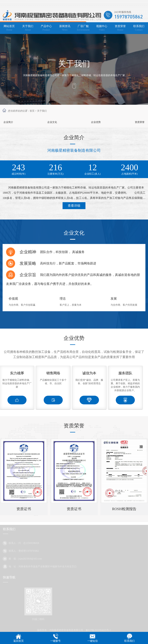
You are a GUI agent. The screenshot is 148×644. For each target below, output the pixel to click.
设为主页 (129, 4)
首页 (32, 111)
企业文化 (52, 122)
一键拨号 (55, 641)
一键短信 (93, 641)
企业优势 (96, 122)
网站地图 (141, 4)
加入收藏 (118, 4)
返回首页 (19, 641)
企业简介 (8, 122)
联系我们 (129, 641)
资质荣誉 (140, 122)
